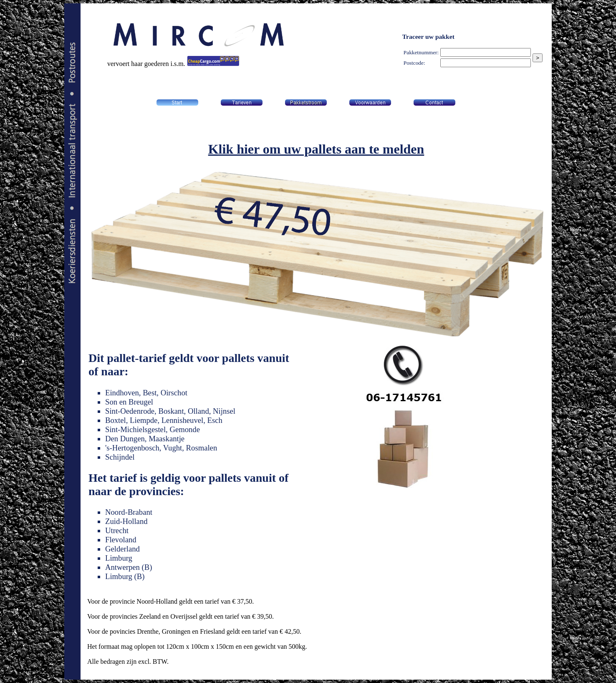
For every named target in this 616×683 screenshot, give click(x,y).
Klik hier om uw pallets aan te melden (316, 149)
